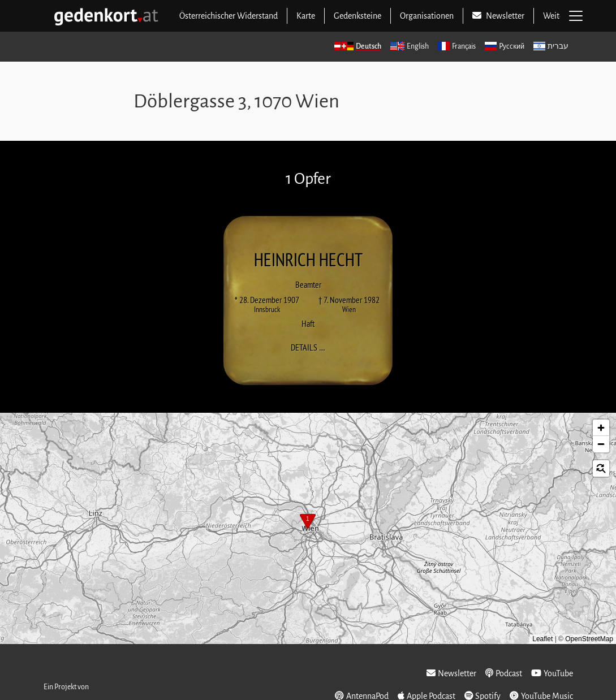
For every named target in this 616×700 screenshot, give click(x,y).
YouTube (552, 673)
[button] (308, 522)
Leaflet (542, 639)
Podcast (504, 673)
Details (311, 347)
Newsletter (451, 673)
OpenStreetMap (589, 639)
